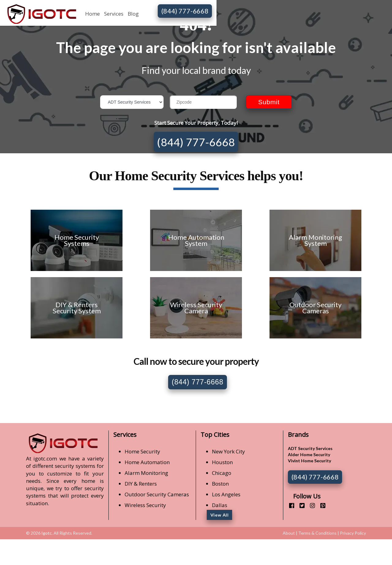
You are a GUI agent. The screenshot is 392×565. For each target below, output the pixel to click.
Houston (222, 462)
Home (92, 14)
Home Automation (147, 462)
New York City (228, 451)
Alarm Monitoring (146, 473)
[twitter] (300, 505)
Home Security (142, 451)
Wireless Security (145, 505)
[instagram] (310, 505)
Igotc (47, 533)
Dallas (220, 505)
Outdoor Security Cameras (157, 494)
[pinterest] (320, 505)
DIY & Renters (141, 484)
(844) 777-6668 (185, 11)
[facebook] (289, 505)
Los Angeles (226, 494)
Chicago (222, 473)
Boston (220, 484)
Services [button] (114, 14)
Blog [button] (133, 14)
